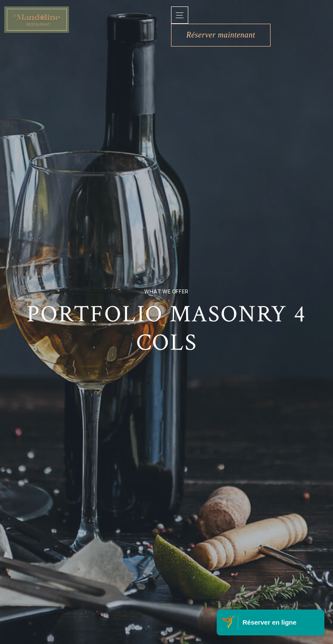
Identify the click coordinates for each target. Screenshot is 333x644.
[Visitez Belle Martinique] (230, 622)
